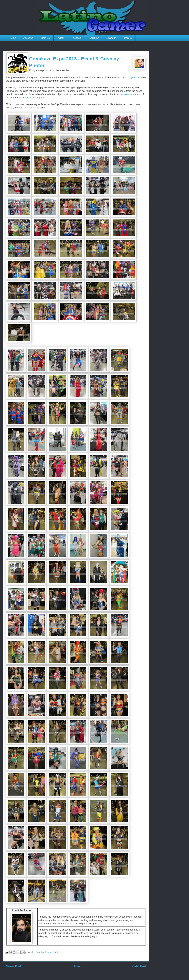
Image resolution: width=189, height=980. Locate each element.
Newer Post (13, 966)
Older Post (139, 966)
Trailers (128, 38)
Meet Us (45, 38)
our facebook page (34, 98)
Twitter (61, 38)
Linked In (111, 38)
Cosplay (40, 952)
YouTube (94, 38)
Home (13, 38)
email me (31, 108)
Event (48, 952)
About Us (28, 38)
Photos (57, 952)
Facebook (77, 38)
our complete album (130, 94)
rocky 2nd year (128, 77)
